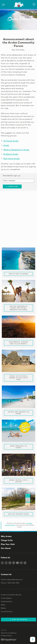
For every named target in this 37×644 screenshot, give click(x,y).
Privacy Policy (6, 636)
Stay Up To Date (18, 619)
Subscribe (12, 186)
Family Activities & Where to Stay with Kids (18, 378)
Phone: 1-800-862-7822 (10, 583)
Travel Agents (6, 598)
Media (3, 608)
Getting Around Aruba (18, 514)
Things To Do (7, 540)
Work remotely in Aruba (19, 447)
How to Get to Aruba (19, 274)
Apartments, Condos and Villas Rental (19, 343)
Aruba (6, 145)
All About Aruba (11, 154)
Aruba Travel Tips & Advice (18, 481)
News (3, 605)
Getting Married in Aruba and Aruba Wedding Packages (19, 308)
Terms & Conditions (9, 633)
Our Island (6, 548)
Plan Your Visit (8, 544)
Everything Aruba (11, 158)
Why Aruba (6, 536)
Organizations (7, 601)
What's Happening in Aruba (16, 150)
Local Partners (7, 611)
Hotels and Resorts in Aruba (18, 413)
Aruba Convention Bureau (11, 595)
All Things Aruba (11, 141)
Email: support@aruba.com (12, 579)
